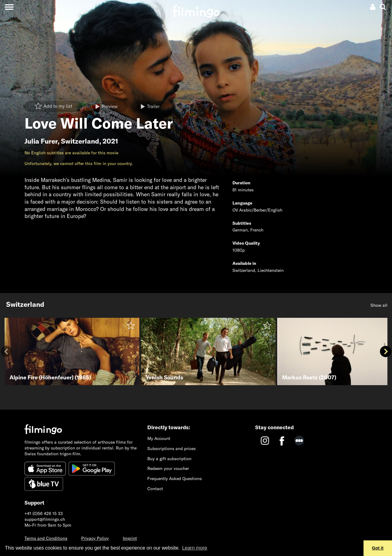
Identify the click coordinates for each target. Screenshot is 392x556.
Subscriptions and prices (171, 449)
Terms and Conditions (46, 538)
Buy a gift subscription (169, 459)
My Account (159, 438)
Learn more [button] (195, 548)
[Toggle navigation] (9, 7)
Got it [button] (378, 548)
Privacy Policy (95, 538)
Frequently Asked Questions (175, 479)
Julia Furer (41, 141)
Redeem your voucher (168, 468)
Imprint (130, 538)
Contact (155, 489)
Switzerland (80, 141)
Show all (379, 305)
